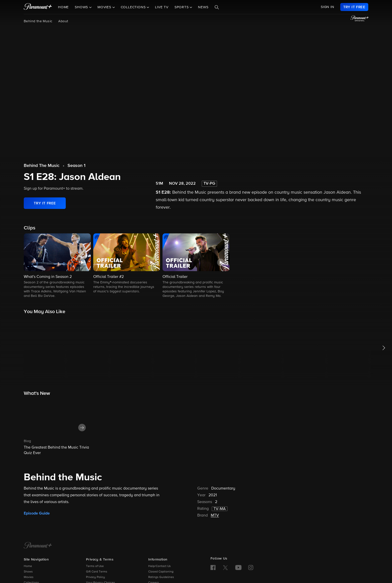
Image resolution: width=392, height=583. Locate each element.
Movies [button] (105, 7)
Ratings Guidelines (161, 577)
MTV (215, 516)
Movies (29, 577)
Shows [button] (82, 7)
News (203, 7)
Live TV (162, 7)
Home (63, 7)
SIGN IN (327, 7)
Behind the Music (38, 21)
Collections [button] (134, 7)
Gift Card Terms (97, 572)
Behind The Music (42, 166)
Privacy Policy (95, 577)
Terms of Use (95, 566)
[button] (57, 266)
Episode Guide (37, 513)
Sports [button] (182, 7)
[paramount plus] (38, 7)
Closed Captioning (161, 572)
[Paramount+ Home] (38, 546)
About (63, 21)
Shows (28, 572)
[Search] (217, 7)
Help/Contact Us (159, 566)
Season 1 (76, 166)
